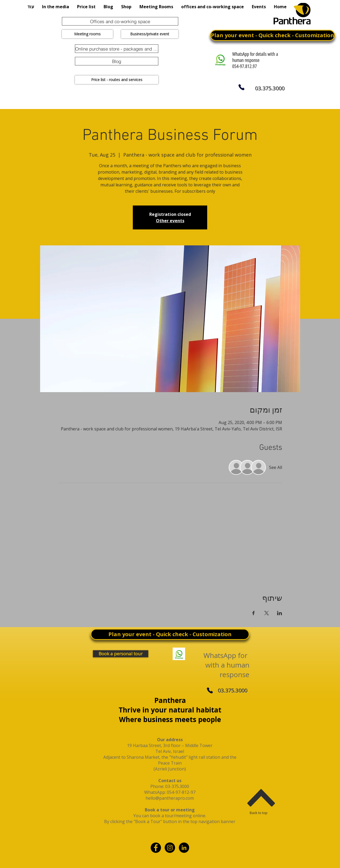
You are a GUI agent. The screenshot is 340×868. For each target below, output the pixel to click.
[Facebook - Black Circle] (156, 848)
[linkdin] (184, 848)
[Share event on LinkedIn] (280, 613)
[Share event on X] (267, 613)
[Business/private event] (150, 34)
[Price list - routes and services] (117, 80)
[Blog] (117, 61)
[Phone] (241, 87)
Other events (170, 221)
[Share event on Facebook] (254, 613)
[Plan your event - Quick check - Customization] (273, 35)
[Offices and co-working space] (120, 21)
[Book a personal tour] (121, 654)
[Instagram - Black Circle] (170, 848)
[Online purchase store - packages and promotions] (117, 49)
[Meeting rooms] (87, 34)
